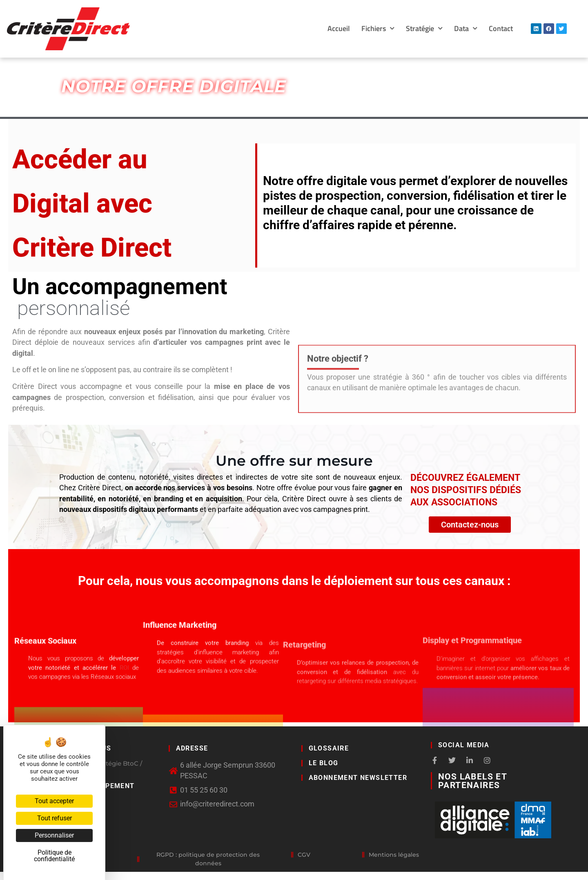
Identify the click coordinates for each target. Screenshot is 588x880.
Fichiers (378, 29)
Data (466, 29)
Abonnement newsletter (358, 778)
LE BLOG (324, 763)
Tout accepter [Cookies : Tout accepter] (54, 801)
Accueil (339, 28)
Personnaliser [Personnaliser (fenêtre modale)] (54, 835)
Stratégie (424, 29)
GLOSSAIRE (329, 748)
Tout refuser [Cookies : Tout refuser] (55, 818)
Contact (501, 28)
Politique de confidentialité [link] (54, 856)
